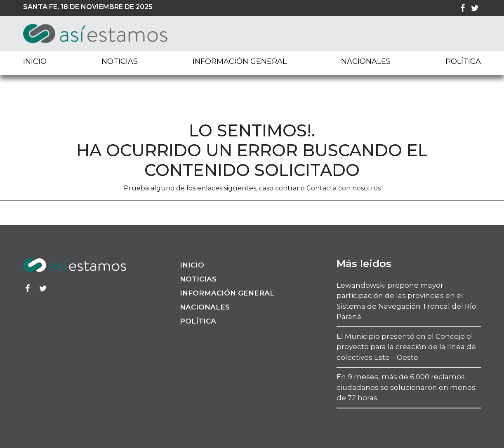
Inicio (35, 61)
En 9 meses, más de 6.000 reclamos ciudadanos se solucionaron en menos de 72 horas (406, 387)
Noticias (120, 61)
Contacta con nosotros (344, 188)
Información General (240, 61)
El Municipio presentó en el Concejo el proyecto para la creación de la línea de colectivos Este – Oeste (406, 347)
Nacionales (366, 61)
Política (463, 61)
